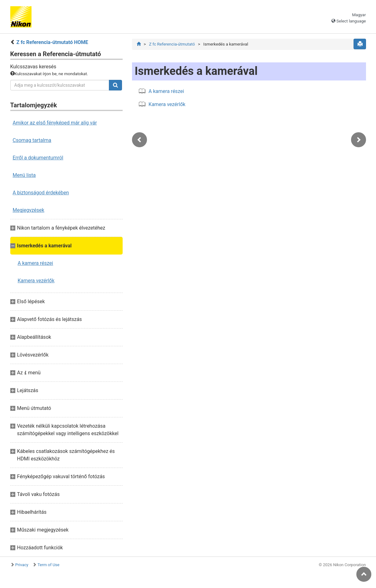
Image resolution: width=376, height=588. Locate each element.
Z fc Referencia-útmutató (172, 44)
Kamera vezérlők (36, 281)
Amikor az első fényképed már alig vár (55, 123)
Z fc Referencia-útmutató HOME (52, 42)
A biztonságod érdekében (41, 193)
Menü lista (24, 175)
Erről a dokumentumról (38, 158)
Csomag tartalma (32, 140)
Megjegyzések (29, 210)
